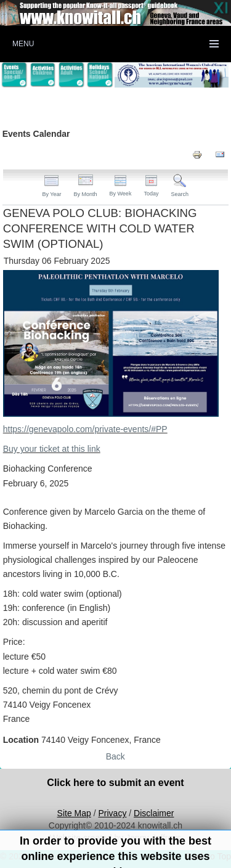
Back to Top (209, 856)
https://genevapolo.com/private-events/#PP (85, 429)
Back (115, 756)
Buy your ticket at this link (52, 449)
